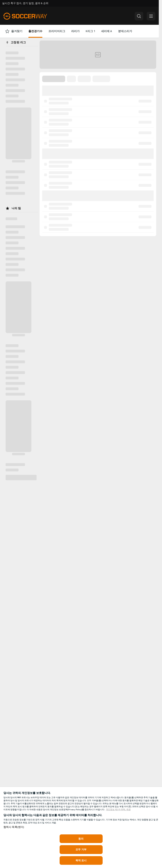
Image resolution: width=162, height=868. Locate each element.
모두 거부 (81, 849)
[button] (139, 16)
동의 (81, 839)
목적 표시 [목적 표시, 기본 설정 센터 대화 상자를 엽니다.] (81, 860)
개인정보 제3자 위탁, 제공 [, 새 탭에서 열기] (118, 810)
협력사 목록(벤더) (14, 827)
